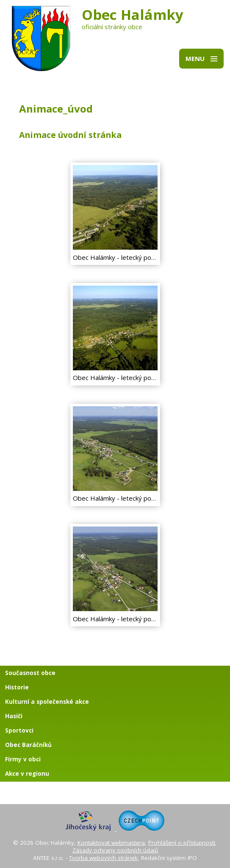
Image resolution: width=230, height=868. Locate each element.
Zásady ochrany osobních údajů (115, 850)
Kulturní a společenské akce (47, 702)
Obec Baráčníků (28, 745)
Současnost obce (30, 673)
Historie (17, 687)
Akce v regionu (27, 774)
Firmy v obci (23, 759)
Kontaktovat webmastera (111, 843)
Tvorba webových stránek (103, 858)
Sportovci (19, 730)
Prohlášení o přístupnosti (182, 843)
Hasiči (14, 716)
